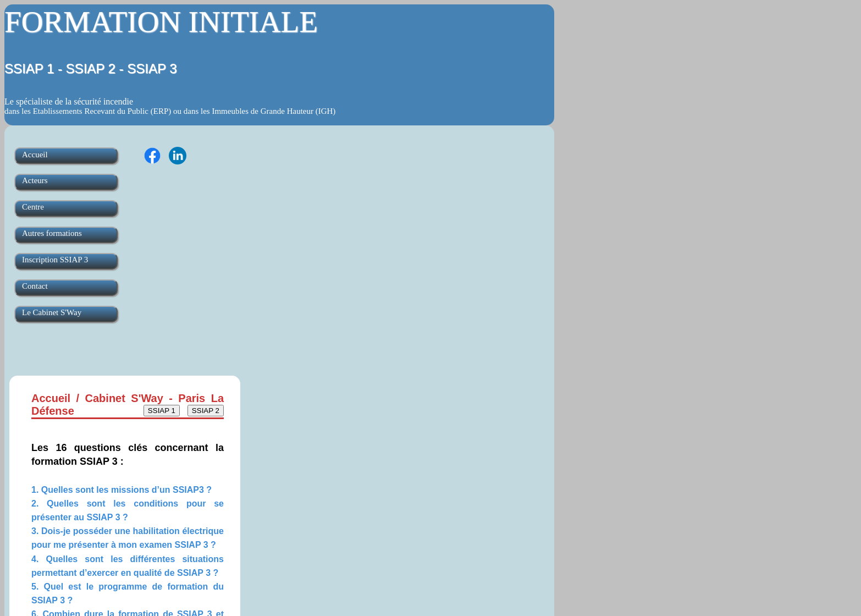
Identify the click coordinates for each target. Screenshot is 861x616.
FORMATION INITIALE (161, 22)
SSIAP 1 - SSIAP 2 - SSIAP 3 (91, 68)
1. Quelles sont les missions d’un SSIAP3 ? (122, 490)
